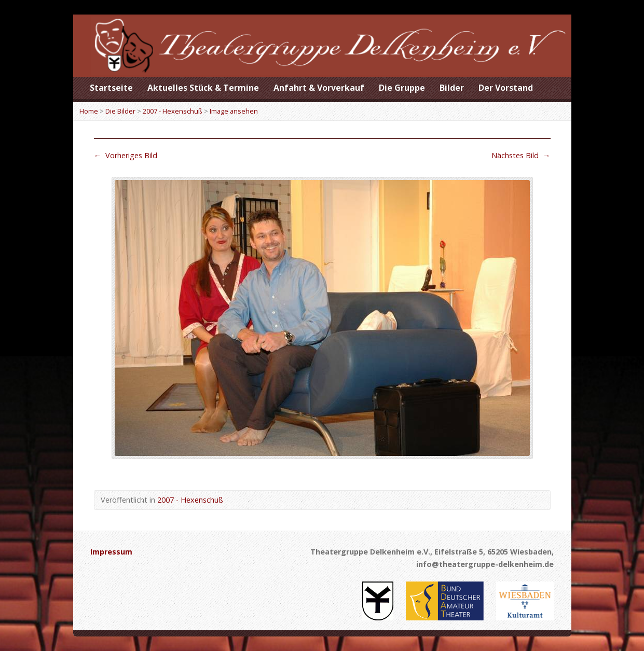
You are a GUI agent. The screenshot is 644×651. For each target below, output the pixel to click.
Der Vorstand (506, 88)
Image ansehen (234, 111)
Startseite (111, 88)
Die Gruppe (402, 88)
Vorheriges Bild (126, 155)
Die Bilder (120, 111)
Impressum (111, 552)
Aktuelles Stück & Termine (203, 88)
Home (89, 111)
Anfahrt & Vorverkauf (319, 88)
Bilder (452, 88)
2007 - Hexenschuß (173, 111)
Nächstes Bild (521, 155)
